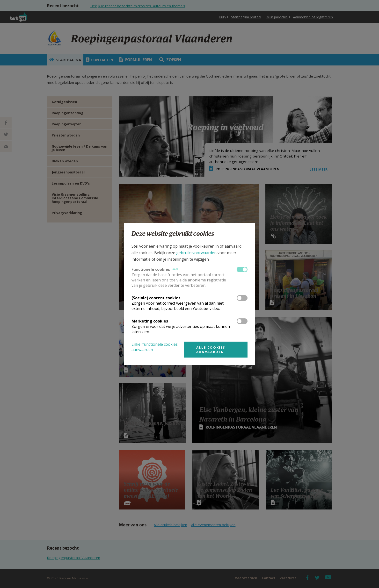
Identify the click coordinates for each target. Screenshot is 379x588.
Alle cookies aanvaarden (211, 350)
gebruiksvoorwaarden (196, 253)
